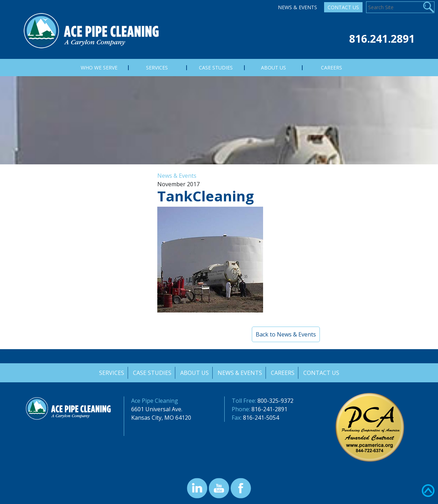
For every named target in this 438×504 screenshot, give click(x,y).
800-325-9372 (275, 401)
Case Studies (151, 373)
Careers (283, 373)
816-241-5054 (261, 418)
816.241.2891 (382, 39)
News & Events (297, 7)
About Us (194, 373)
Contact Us (343, 7)
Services (111, 373)
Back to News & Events (286, 334)
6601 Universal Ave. (157, 409)
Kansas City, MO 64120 (161, 418)
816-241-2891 (269, 409)
